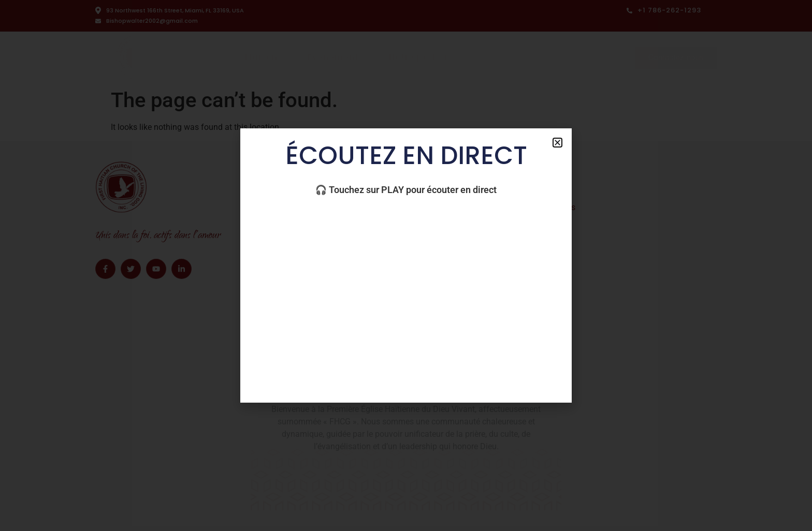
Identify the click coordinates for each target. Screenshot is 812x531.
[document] (406, 265)
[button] (557, 143)
